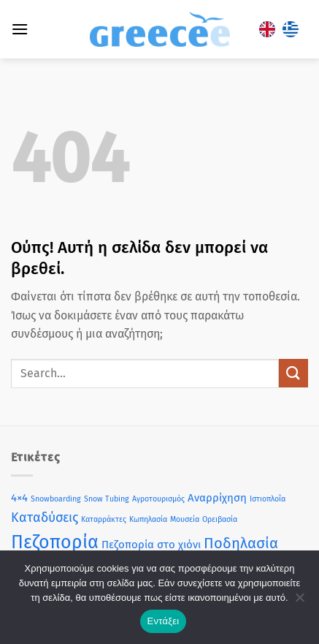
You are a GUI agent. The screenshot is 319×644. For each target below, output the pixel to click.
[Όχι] (299, 602)
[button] (20, 29)
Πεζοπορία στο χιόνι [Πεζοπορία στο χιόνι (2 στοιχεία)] (151, 545)
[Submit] (293, 373)
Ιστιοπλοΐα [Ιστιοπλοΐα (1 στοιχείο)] (268, 499)
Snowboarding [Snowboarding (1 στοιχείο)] (56, 499)
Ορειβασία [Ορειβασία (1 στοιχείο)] (220, 519)
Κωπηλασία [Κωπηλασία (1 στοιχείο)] (148, 519)
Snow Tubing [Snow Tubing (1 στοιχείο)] (107, 499)
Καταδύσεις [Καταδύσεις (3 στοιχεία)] (45, 518)
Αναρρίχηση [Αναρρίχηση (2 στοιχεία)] (217, 498)
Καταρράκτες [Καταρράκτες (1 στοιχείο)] (104, 519)
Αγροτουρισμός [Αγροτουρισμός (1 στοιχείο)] (158, 499)
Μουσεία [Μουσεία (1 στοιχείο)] (185, 519)
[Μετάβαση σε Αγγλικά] (267, 30)
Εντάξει (164, 621)
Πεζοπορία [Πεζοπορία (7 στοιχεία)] (55, 542)
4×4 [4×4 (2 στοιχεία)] (19, 498)
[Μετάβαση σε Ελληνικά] (291, 30)
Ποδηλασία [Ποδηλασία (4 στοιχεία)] (241, 543)
